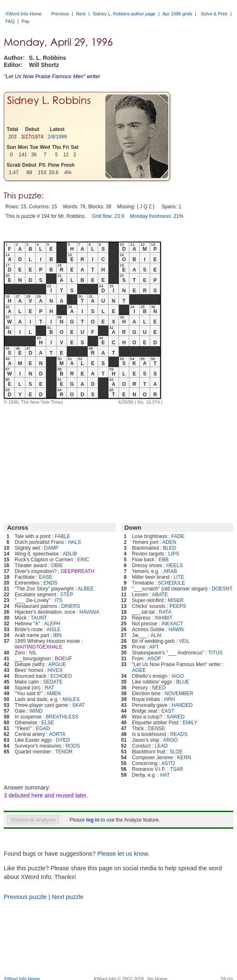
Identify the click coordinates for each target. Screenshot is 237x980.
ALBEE (86, 589)
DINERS (70, 606)
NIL (33, 653)
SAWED (175, 717)
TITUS (216, 653)
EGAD (43, 728)
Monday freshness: (151, 216)
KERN (184, 758)
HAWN (176, 629)
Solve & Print (214, 14)
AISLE (54, 629)
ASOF (154, 659)
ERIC (83, 560)
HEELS (174, 565)
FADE (178, 536)
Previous (60, 14)
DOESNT (222, 589)
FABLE (62, 536)
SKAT (78, 705)
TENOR (64, 752)
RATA (165, 612)
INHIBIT (164, 618)
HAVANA (89, 612)
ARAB (170, 571)
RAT (49, 688)
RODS (73, 746)
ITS (58, 600)
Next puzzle (68, 897)
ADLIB (70, 554)
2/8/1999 (57, 137)
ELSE (48, 723)
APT (154, 647)
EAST (168, 711)
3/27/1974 (32, 137)
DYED (63, 740)
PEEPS (178, 606)
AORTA (57, 734)
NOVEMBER (179, 694)
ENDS (51, 583)
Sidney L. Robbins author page (124, 14)
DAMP (51, 548)
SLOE (176, 752)
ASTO (168, 763)
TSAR (177, 769)
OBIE (57, 565)
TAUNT (39, 618)
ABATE (160, 595)
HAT (165, 775)
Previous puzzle (25, 897)
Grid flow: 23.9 (108, 216)
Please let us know (122, 854)
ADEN (169, 542)
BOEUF (63, 659)
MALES (71, 699)
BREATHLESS (62, 717)
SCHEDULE (172, 583)
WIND (36, 711)
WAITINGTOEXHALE (38, 647)
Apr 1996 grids (178, 14)
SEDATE (53, 682)
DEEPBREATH (77, 571)
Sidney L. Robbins (49, 100)
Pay (26, 21)
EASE (45, 577)
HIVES (55, 670)
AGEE (139, 670)
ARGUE (57, 664)
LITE (179, 577)
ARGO (170, 740)
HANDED (182, 705)
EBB (163, 560)
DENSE (157, 728)
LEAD (161, 746)
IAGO (178, 676)
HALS (74, 542)
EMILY (190, 723)
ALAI (156, 635)
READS (179, 734)
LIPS (174, 554)
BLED (169, 548)
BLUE (183, 682)
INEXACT (172, 624)
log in (93, 820)
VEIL (184, 641)
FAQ (10, 21)
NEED (159, 688)
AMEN (53, 694)
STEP (67, 595)
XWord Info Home (23, 14)
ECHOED (61, 676)
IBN (57, 635)
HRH (170, 699)
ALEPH (52, 624)
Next (81, 14)
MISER (175, 600)
